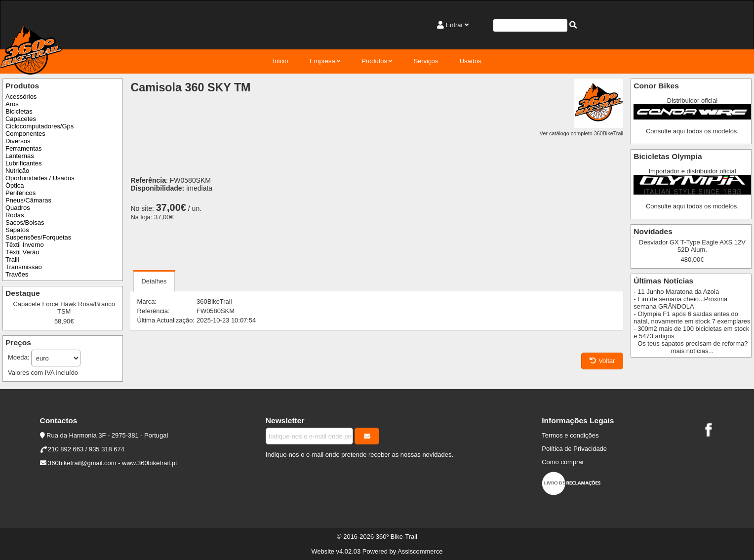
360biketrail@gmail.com (82, 463)
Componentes (25, 134)
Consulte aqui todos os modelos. (692, 131)
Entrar (455, 25)
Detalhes (154, 281)
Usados (471, 61)
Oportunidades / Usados (40, 178)
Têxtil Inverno (25, 245)
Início (280, 61)
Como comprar (563, 462)
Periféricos (20, 193)
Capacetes (21, 119)
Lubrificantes (23, 163)
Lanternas (20, 156)
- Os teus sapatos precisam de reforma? (691, 343)
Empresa (322, 61)
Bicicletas (19, 111)
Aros (12, 104)
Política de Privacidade (574, 449)
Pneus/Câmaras (28, 200)
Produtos (374, 61)
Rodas (15, 215)
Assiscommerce (420, 551)
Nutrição (17, 171)
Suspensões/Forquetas (38, 237)
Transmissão (24, 267)
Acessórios (21, 97)
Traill (12, 260)
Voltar (602, 361)
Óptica (15, 185)
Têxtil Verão (22, 252)
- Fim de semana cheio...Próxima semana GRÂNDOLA (680, 303)
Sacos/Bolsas (25, 222)
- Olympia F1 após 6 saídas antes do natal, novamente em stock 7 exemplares (692, 318)
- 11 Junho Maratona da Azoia (676, 292)
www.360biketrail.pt (150, 463)
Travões (17, 274)
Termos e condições (570, 435)
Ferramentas (23, 148)
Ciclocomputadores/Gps (40, 126)
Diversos (18, 141)
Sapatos (17, 230)
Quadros (18, 208)
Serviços (426, 61)
